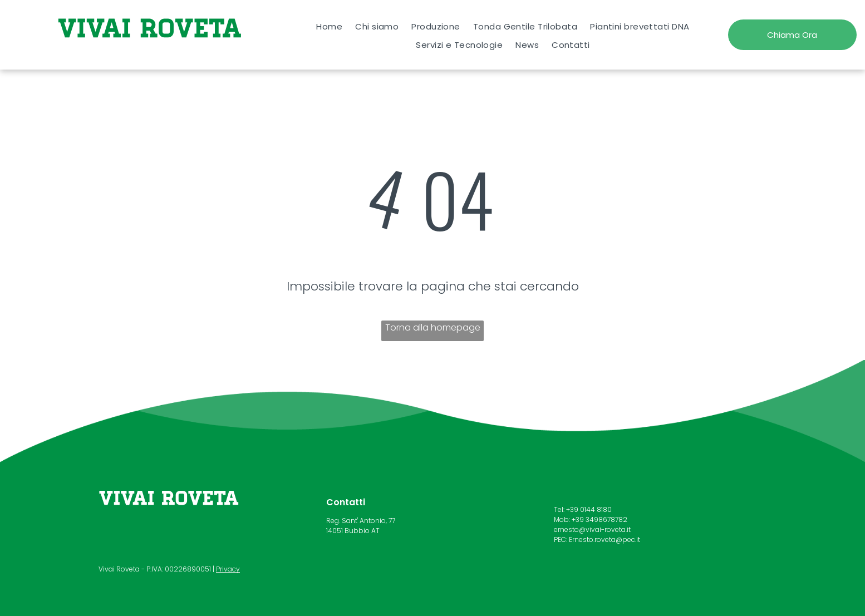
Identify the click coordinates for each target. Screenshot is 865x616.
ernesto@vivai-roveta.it (592, 529)
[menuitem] (330, 26)
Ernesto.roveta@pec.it (604, 539)
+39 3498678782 (599, 519)
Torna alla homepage (433, 327)
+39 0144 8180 (589, 509)
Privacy (228, 569)
